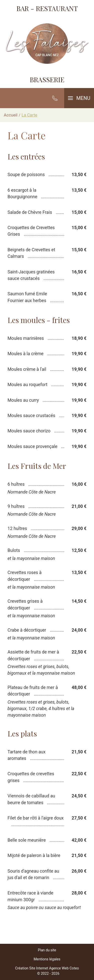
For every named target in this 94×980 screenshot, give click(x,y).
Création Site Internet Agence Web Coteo (47, 968)
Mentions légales (47, 959)
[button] (79, 98)
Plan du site (47, 950)
